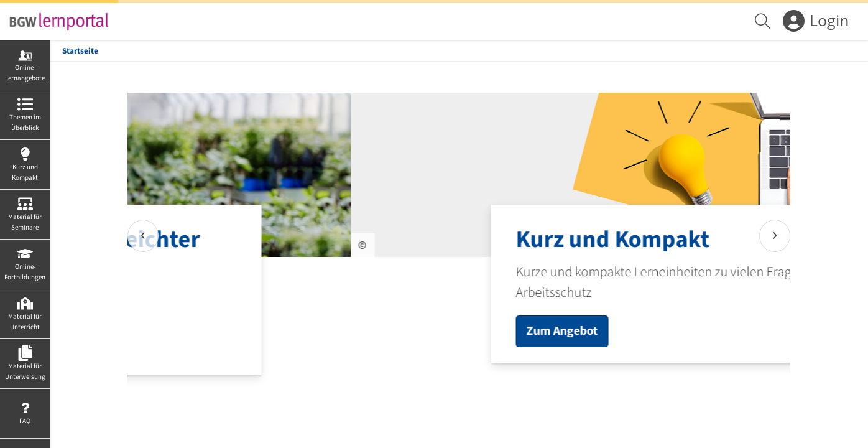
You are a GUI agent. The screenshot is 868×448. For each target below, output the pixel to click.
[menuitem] (764, 22)
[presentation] (143, 236)
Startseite (80, 51)
